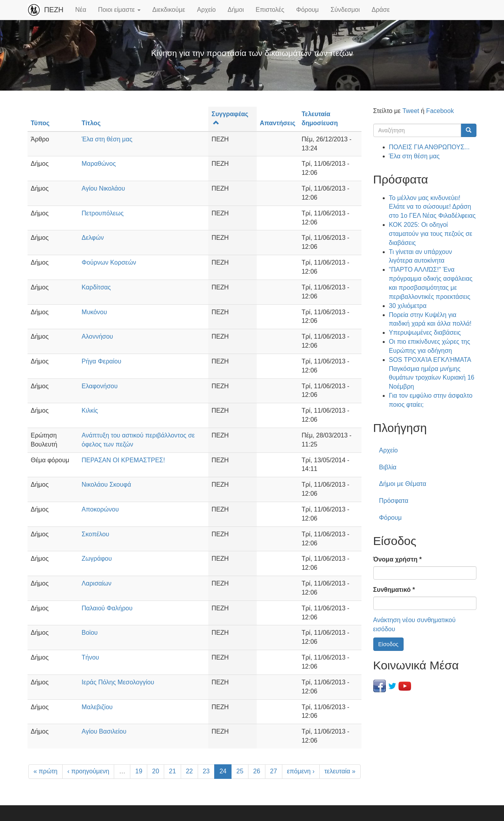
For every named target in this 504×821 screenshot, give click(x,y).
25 (240, 771)
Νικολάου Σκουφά (106, 485)
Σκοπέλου (95, 534)
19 (139, 771)
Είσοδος (388, 644)
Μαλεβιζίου (97, 707)
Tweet (411, 111)
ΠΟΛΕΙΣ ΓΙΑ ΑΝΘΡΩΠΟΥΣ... (429, 147)
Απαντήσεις (278, 123)
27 (274, 771)
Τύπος (40, 123)
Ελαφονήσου (99, 386)
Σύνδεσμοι (345, 10)
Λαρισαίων (96, 583)
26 (257, 771)
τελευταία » (340, 771)
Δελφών (93, 238)
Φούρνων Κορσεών (109, 262)
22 (189, 771)
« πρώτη (45, 771)
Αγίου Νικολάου (103, 188)
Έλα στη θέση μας (107, 139)
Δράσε (381, 10)
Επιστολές (270, 10)
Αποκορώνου (100, 509)
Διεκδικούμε (169, 10)
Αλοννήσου (97, 336)
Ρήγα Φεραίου (101, 361)
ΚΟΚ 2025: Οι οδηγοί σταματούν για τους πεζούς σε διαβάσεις (431, 234)
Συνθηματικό (394, 590)
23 (206, 771)
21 (172, 771)
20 (156, 771)
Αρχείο (206, 10)
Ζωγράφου (97, 559)
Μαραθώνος (99, 164)
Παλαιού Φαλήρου (107, 608)
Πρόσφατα (394, 501)
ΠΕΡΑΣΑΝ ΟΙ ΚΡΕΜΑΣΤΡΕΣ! (123, 460)
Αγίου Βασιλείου (104, 731)
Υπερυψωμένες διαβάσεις (425, 333)
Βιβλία (388, 467)
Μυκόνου (94, 312)
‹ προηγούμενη (88, 771)
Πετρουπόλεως (103, 213)
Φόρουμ (308, 10)
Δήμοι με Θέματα (403, 484)
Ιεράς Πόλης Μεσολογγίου (118, 682)
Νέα (81, 10)
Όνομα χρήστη (397, 559)
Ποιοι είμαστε (119, 10)
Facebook (440, 111)
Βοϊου (90, 633)
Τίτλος (91, 123)
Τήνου (90, 657)
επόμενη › (301, 771)
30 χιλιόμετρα (408, 306)
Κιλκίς (90, 410)
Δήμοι (236, 10)
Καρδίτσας (96, 287)
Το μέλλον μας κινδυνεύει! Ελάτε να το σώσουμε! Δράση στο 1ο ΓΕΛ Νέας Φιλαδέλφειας (432, 207)
